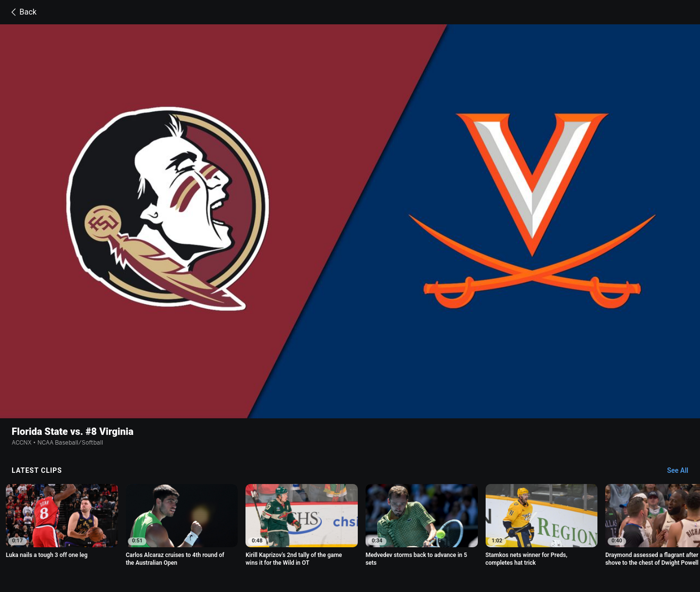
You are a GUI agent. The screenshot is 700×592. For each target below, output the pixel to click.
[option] (182, 419)
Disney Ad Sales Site (194, 547)
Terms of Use (145, 539)
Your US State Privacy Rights (259, 539)
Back (22, 12)
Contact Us (142, 547)
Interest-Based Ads (429, 539)
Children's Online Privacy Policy (351, 539)
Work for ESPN (251, 547)
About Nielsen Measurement (503, 539)
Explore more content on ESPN (350, 505)
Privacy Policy (191, 539)
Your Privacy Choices (579, 539)
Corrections (296, 547)
